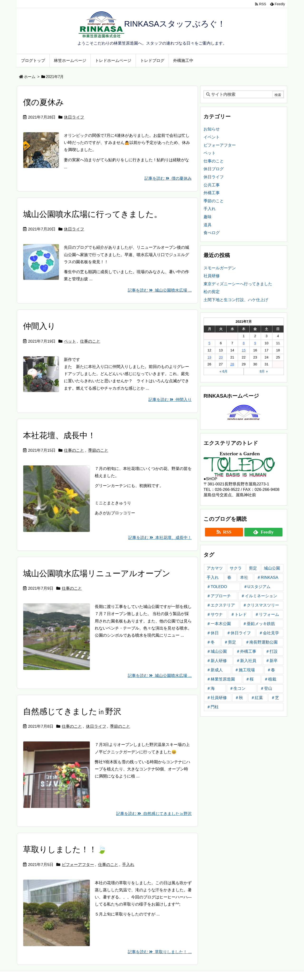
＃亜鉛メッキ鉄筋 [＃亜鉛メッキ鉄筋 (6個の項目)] (259, 624)
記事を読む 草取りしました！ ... (160, 952)
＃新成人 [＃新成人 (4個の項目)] (215, 670)
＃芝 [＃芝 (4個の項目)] (275, 698)
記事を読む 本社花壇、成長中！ (160, 538)
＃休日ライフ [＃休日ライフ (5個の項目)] (239, 633)
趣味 (208, 217)
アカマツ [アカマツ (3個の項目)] (215, 568)
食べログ (212, 233)
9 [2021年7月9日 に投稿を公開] (255, 343)
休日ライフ (74, 117)
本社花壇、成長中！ (59, 435)
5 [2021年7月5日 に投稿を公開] (209, 343)
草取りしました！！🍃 (65, 849)
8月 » (264, 371)
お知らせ (212, 129)
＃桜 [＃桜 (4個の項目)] (250, 679)
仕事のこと (90, 341)
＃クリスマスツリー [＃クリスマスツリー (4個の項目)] (261, 605)
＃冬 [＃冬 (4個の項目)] (211, 642)
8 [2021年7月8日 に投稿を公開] (244, 343)
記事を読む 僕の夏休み (168, 178)
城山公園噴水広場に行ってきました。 (93, 214)
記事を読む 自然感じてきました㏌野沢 (154, 814)
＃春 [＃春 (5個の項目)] (271, 670)
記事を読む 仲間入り (170, 400)
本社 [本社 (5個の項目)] (244, 577)
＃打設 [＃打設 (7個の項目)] (272, 651)
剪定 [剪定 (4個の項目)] (253, 568)
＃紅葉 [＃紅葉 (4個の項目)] (257, 698)
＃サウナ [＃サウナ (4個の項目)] (215, 614)
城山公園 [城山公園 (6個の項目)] (272, 568)
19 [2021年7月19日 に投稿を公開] (209, 357)
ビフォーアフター (78, 865)
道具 (208, 225)
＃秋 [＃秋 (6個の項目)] (239, 698)
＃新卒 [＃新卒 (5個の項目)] (272, 661)
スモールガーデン (220, 268)
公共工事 (212, 185)
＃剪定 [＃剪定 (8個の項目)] (230, 642)
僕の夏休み (43, 102)
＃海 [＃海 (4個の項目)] (211, 688)
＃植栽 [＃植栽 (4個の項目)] (270, 679)
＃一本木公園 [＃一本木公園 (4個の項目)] (219, 624)
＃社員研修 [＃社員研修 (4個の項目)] (217, 698)
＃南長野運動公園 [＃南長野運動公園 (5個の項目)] (261, 642)
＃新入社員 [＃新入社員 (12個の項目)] (246, 661)
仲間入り (39, 326)
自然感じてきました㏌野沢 (72, 711)
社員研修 (212, 276)
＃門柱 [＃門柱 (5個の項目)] (213, 707)
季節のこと (98, 450)
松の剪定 (212, 292)
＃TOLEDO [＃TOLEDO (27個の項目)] (217, 587)
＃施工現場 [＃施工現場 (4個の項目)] (245, 670)
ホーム (30, 77)
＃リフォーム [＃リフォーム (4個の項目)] (267, 614)
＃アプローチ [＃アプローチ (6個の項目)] (219, 596)
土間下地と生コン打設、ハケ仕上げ (236, 300)
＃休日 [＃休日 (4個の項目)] (213, 633)
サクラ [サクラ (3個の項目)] (236, 568)
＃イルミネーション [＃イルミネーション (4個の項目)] (259, 596)
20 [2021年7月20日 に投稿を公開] (221, 357)
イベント (212, 137)
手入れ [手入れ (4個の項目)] (213, 577)
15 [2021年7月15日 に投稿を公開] (244, 350)
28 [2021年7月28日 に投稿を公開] (232, 364)
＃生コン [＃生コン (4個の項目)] (237, 688)
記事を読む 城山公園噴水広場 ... (160, 290)
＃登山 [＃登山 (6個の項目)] (266, 688)
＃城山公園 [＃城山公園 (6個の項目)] (217, 651)
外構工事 (212, 193)
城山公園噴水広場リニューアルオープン (97, 573)
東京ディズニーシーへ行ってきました (238, 284)
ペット (70, 341)
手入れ (128, 865)
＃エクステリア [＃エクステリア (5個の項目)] (221, 605)
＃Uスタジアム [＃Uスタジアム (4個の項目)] (257, 587)
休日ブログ (214, 169)
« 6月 (223, 371)
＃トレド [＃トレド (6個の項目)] (239, 614)
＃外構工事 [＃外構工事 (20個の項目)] (246, 651)
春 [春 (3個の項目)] (229, 577)
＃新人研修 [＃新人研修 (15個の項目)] (217, 661)
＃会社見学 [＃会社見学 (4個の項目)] (269, 633)
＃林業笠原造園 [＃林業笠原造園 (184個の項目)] (221, 679)
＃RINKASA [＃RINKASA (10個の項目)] (268, 577)
